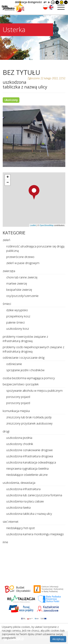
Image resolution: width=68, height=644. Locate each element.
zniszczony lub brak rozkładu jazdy (29, 417)
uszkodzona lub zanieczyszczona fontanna (34, 495)
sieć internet (11, 522)
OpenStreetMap (47, 225)
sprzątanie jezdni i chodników (25, 370)
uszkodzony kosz (18, 329)
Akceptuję (58, 639)
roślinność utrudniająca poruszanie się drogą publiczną (35, 248)
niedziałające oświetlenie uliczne (27, 475)
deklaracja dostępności (28, 2)
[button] (34, 192)
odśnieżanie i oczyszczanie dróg (24, 358)
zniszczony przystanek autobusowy (29, 423)
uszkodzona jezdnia (19, 438)
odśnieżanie (14, 364)
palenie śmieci (15, 322)
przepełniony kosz (18, 316)
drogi (6, 431)
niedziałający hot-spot (21, 528)
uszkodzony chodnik (20, 444)
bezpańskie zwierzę (19, 290)
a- (49, 2)
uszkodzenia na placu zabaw (25, 501)
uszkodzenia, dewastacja (19, 483)
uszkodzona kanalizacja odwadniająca (31, 462)
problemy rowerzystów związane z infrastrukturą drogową (25, 339)
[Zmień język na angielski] (51, 7)
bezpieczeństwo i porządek (21, 384)
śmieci (7, 304)
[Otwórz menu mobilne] (61, 7)
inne (5, 542)
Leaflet (33, 225)
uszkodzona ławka (18, 507)
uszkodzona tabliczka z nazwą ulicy (29, 514)
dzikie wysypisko (17, 310)
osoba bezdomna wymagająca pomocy (29, 378)
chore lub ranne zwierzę (22, 277)
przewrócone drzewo (20, 257)
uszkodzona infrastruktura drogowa (30, 456)
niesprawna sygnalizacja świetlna (27, 468)
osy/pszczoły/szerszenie (22, 296)
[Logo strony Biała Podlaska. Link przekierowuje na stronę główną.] (13, 6)
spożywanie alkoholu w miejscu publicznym (34, 391)
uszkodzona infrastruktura (23, 489)
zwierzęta (9, 271)
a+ (45, 2)
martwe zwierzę (17, 283)
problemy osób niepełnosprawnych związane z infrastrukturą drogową (33, 349)
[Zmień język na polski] (45, 7)
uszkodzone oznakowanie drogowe (30, 450)
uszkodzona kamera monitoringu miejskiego (35, 534)
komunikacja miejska (16, 411)
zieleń (6, 240)
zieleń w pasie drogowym (23, 263)
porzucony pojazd (18, 397)
